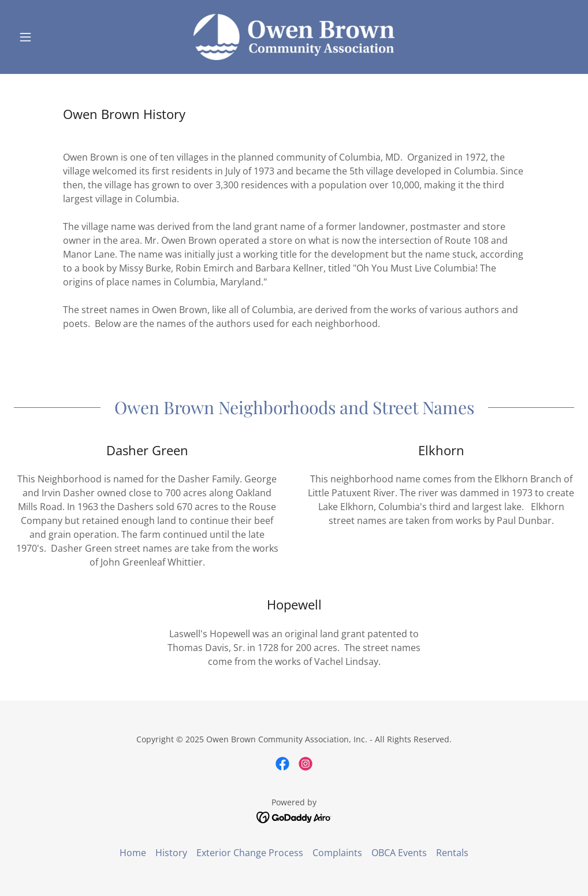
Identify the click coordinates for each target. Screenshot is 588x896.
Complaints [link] (337, 853)
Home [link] (133, 853)
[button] (56, 37)
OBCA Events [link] (399, 853)
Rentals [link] (452, 853)
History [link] (171, 853)
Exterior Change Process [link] (250, 853)
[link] (294, 37)
